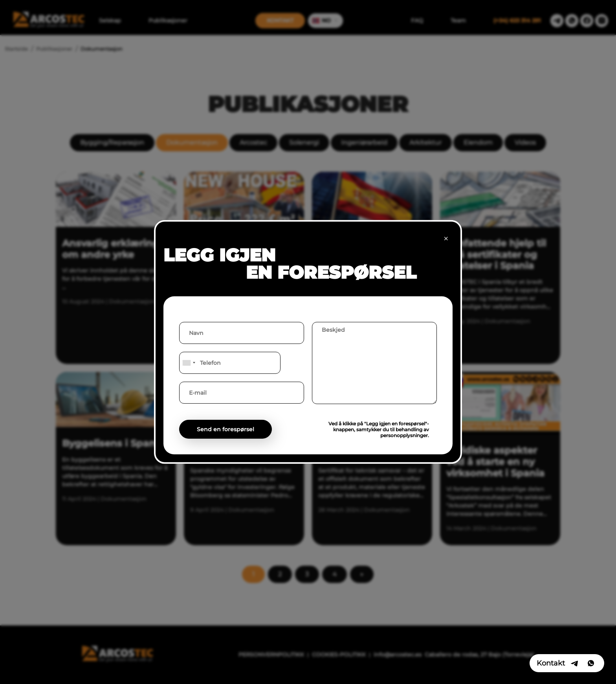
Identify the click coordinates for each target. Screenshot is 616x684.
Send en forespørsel (225, 429)
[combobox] (189, 363)
